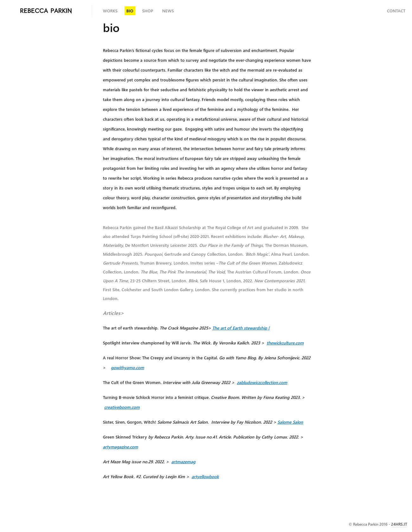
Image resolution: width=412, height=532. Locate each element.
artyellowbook (205, 476)
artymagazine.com (120, 447)
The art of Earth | (241, 328)
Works (110, 11)
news (168, 11)
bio (130, 11)
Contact (396, 11)
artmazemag (183, 461)
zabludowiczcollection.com (262, 382)
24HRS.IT (399, 524)
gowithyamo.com (127, 367)
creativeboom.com (122, 407)
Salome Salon (290, 422)
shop (148, 11)
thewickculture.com (285, 343)
